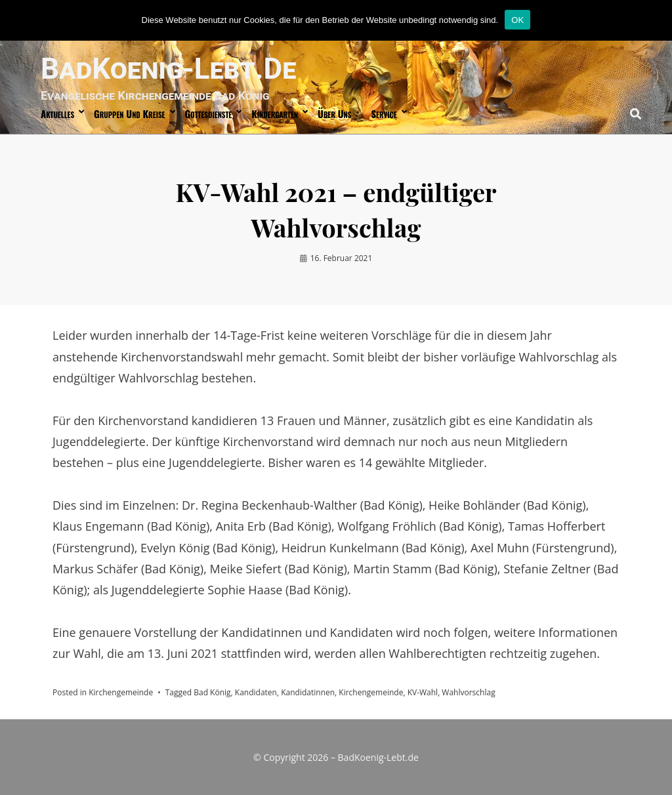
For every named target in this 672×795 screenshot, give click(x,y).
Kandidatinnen (308, 692)
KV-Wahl (423, 692)
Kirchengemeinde (121, 692)
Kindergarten (275, 113)
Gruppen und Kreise (129, 113)
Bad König (212, 692)
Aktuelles (57, 113)
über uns (334, 113)
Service (384, 113)
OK (517, 20)
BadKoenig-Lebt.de (168, 69)
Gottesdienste (209, 113)
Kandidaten (256, 692)
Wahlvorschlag (468, 692)
